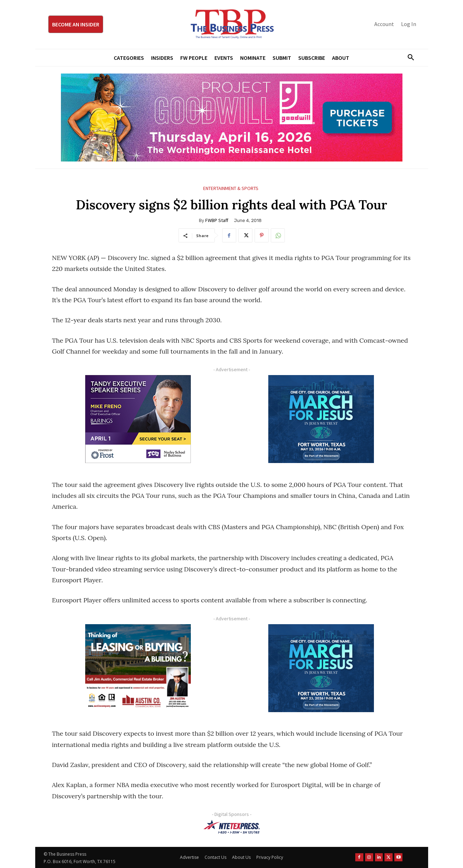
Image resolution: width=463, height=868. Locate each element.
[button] (408, 58)
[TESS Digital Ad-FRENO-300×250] (138, 419)
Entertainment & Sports (231, 188)
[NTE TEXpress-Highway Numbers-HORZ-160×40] (232, 827)
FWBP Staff (217, 220)
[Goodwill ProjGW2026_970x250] (232, 118)
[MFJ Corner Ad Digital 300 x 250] (321, 419)
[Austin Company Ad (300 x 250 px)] (138, 668)
